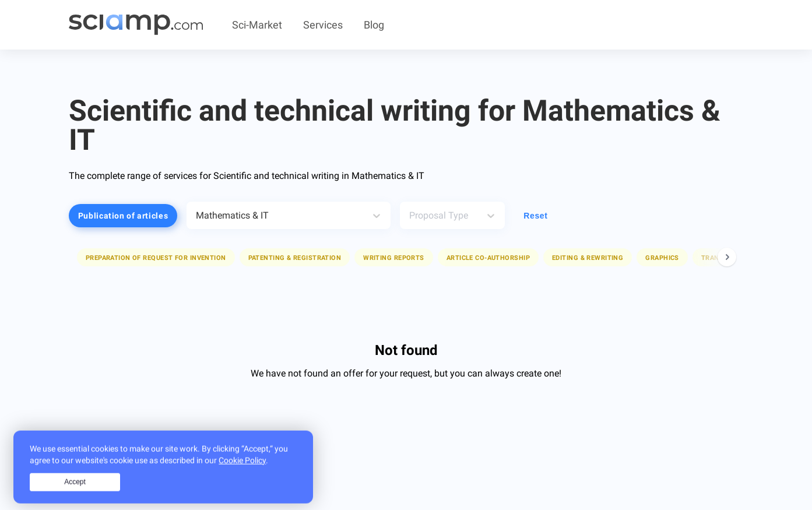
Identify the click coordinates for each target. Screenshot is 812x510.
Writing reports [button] (394, 258)
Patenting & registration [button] (295, 258)
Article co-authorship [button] (488, 258)
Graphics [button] (662, 258)
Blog (374, 25)
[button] (156, 257)
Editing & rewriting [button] (588, 258)
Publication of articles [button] (123, 216)
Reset (535, 216)
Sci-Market (257, 25)
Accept (75, 494)
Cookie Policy (242, 473)
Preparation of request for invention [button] (156, 258)
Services (323, 25)
